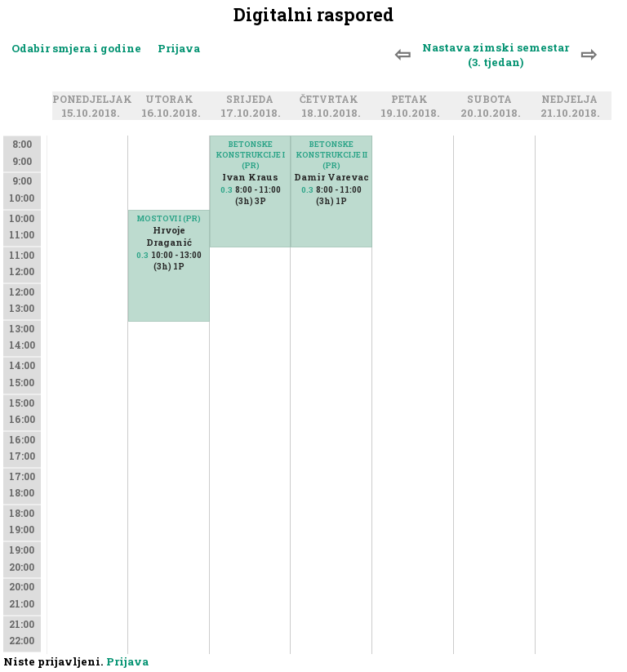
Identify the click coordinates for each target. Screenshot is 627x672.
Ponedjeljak (95, 100)
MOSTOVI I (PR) (169, 218)
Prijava (179, 48)
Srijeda (252, 100)
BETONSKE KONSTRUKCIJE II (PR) (332, 155)
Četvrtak (331, 100)
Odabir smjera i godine (76, 48)
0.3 (142, 255)
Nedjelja (572, 100)
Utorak (172, 100)
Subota (492, 100)
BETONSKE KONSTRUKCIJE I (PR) (251, 155)
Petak (412, 100)
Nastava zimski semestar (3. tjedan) (496, 55)
